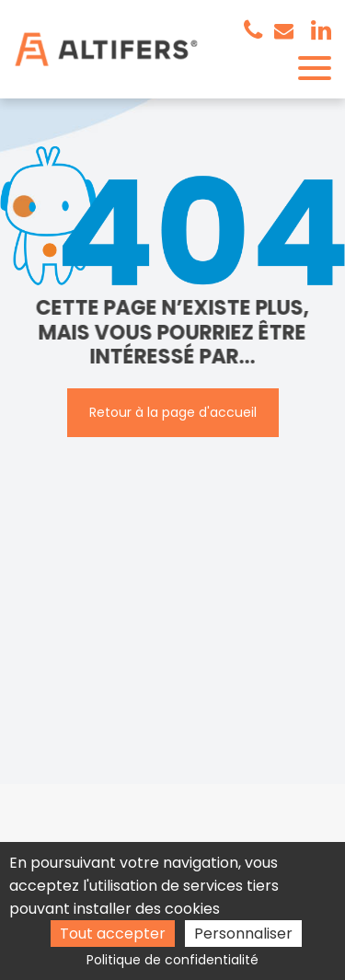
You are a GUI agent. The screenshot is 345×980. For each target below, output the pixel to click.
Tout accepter (113, 934)
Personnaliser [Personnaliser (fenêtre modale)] (243, 934)
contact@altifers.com (284, 31)
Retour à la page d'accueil (173, 412)
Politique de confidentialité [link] (172, 960)
